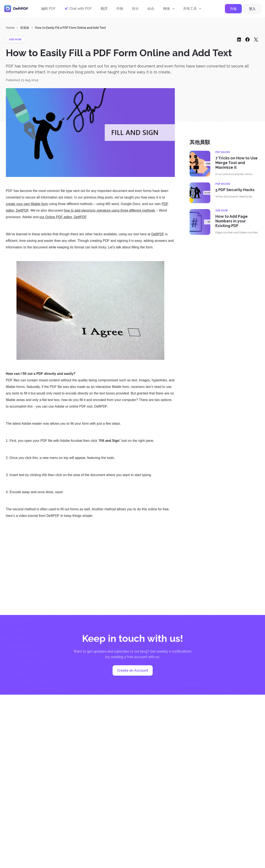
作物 (120, 9)
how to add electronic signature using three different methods (109, 210)
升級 (233, 9)
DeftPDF (158, 234)
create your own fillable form (27, 204)
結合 (151, 9)
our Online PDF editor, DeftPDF (63, 217)
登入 (252, 9)
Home (10, 28)
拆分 (135, 9)
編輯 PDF (48, 9)
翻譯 (104, 9)
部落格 (25, 28)
